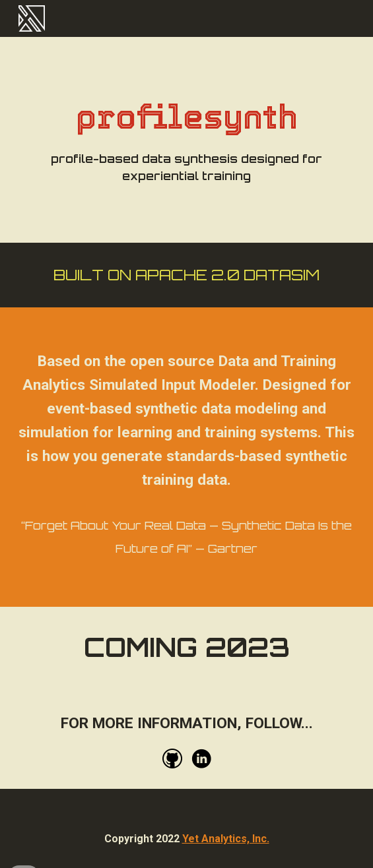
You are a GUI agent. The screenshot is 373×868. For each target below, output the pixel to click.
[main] (186, 140)
